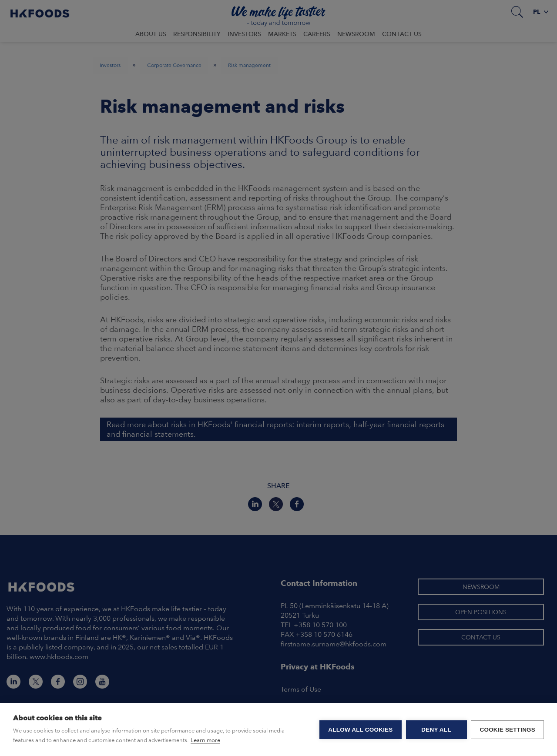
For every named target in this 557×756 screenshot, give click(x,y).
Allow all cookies (360, 730)
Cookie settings (507, 730)
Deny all (436, 730)
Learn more (205, 740)
